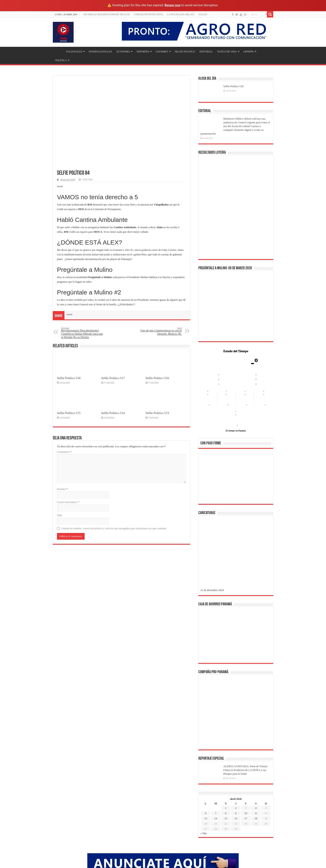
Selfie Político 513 (157, 413)
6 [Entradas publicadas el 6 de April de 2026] (206, 746)
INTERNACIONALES (100, 52)
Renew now (172, 5)
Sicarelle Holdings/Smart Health (107, 14)
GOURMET (162, 52)
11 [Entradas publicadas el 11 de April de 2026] (256, 746)
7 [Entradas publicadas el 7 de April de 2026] (216, 746)
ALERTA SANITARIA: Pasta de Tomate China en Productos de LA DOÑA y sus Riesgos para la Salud (245, 703)
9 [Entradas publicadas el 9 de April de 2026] (236, 746)
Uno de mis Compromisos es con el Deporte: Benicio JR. (160, 331)
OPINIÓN (249, 52)
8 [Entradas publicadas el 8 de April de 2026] (226, 746)
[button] (207, 479)
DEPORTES (143, 52)
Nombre (62, 489)
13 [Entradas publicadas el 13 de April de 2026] (206, 752)
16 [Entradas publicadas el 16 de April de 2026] (236, 752)
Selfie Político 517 (113, 378)
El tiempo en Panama (236, 430)
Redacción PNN (68, 179)
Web (59, 515)
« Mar (204, 766)
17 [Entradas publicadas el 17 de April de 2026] (246, 752)
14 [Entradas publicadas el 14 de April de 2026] (216, 752)
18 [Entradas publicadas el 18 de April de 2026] (256, 752)
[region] (236, 480)
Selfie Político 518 (69, 378)
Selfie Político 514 (113, 413)
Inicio (58, 51)
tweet (60, 186)
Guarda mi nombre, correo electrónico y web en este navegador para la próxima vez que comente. (114, 528)
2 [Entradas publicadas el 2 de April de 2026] (236, 741)
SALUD (203, 14)
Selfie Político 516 (157, 378)
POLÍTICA (61, 60)
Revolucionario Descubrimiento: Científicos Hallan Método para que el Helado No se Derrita (82, 333)
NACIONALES (74, 52)
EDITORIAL (206, 52)
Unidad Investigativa (148, 14)
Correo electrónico (68, 502)
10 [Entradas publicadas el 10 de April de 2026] (246, 746)
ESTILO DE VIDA (227, 52)
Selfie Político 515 (69, 413)
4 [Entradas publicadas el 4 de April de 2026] (256, 741)
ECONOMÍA (123, 52)
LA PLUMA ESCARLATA (181, 14)
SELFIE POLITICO (185, 52)
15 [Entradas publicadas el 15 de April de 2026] (226, 752)
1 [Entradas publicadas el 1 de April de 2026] (226, 741)
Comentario (64, 452)
